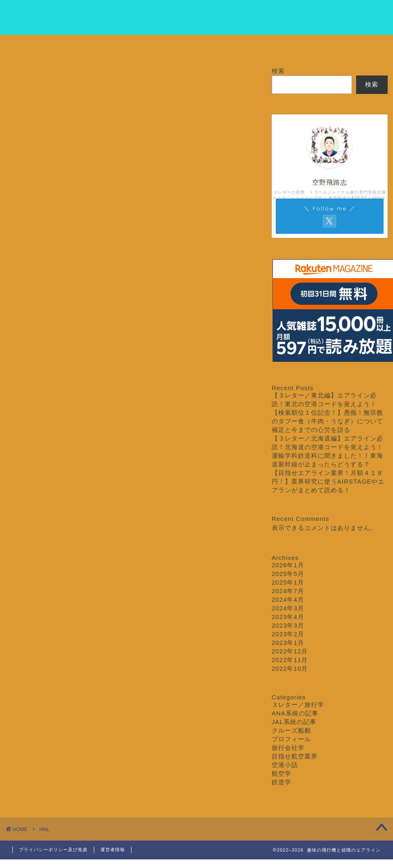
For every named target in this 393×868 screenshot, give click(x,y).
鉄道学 (282, 782)
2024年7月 (288, 591)
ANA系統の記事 (295, 713)
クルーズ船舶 (291, 46)
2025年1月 (288, 582)
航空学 (282, 773)
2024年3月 (288, 608)
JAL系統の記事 (294, 722)
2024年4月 (288, 600)
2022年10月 (290, 668)
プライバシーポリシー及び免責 (53, 850)
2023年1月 (288, 643)
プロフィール (102, 46)
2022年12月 (290, 651)
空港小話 (285, 765)
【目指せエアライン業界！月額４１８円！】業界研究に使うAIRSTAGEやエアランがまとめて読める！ (328, 481)
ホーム (40, 46)
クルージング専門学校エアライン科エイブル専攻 (197, 17)
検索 (278, 71)
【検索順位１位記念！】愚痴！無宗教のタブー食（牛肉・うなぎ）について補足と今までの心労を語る (327, 421)
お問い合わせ (353, 46)
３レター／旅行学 (228, 46)
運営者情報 (113, 850)
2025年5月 (288, 574)
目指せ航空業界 (165, 46)
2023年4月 (288, 617)
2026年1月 (288, 565)
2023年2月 (288, 634)
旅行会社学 (288, 748)
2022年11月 (290, 660)
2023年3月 (288, 625)
